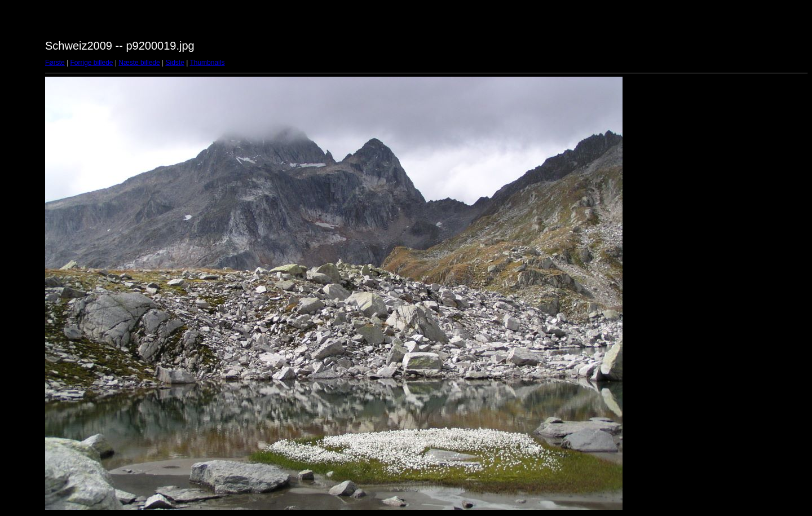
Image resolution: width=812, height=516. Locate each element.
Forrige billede (91, 63)
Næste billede (139, 63)
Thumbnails (207, 63)
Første (55, 63)
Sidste (175, 63)
